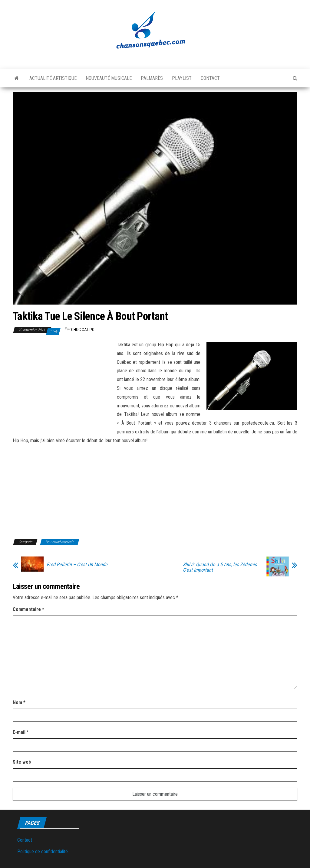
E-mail (21, 732)
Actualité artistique (53, 78)
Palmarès (152, 78)
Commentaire (28, 609)
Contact (210, 78)
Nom (19, 702)
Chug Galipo (83, 330)
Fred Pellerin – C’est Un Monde (77, 565)
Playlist (182, 78)
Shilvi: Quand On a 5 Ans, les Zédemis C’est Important (220, 567)
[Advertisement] (64, 385)
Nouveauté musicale (109, 78)
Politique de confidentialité (43, 852)
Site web (22, 762)
